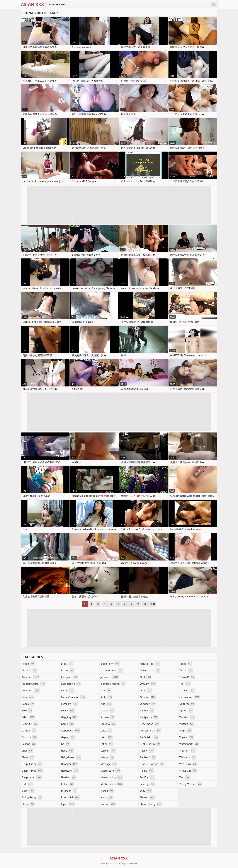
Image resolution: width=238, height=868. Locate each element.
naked (107, 791)
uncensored (190, 697)
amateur (31, 677)
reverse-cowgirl (152, 764)
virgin (185, 731)
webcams (188, 757)
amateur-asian (34, 684)
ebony (28, 804)
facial (68, 690)
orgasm (148, 684)
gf (65, 744)
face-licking (71, 684)
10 (145, 604)
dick (28, 784)
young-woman (191, 784)
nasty (107, 797)
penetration (150, 724)
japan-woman (112, 670)
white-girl (188, 771)
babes (28, 704)
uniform (187, 704)
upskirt (186, 711)
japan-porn (110, 664)
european (70, 677)
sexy (146, 791)
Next (152, 604)
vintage (186, 724)
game (67, 724)
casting (29, 744)
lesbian (108, 751)
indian (68, 784)
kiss (106, 704)
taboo (186, 664)
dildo (28, 791)
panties (147, 711)
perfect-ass (149, 737)
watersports (189, 744)
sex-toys (148, 784)
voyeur (187, 737)
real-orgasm (150, 744)
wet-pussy (188, 764)
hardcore (70, 771)
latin (107, 737)
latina (107, 744)
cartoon (29, 737)
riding (147, 771)
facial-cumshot (73, 697)
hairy (68, 751)
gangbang (71, 731)
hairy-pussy (71, 757)
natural (108, 804)
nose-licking (150, 670)
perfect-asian (150, 731)
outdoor (148, 704)
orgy (146, 690)
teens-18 (187, 677)
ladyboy (108, 724)
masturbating (112, 777)
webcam (188, 751)
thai (185, 684)
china (28, 757)
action (28, 664)
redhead (148, 757)
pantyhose (149, 717)
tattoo (186, 670)
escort (68, 670)
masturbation (112, 784)
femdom (70, 704)
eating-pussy (32, 797)
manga (107, 757)
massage (109, 764)
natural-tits (150, 664)
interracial (70, 797)
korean (107, 717)
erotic (67, 664)
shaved (147, 797)
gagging (69, 717)
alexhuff (29, 670)
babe (28, 697)
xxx (185, 777)
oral (146, 677)
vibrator (187, 717)
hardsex (69, 777)
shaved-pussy (151, 804)
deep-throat (32, 771)
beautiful (30, 724)
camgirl (29, 731)
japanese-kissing (113, 684)
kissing (107, 711)
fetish (68, 711)
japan (68, 804)
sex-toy (148, 777)
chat (27, 751)
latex (106, 731)
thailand (187, 690)
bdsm (28, 717)
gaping (68, 737)
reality (147, 751)
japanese (110, 677)
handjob (69, 764)
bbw (27, 711)
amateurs (31, 690)
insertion (69, 791)
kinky (106, 697)
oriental (148, 697)
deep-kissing (32, 764)
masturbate (110, 771)
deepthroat (32, 777)
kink (106, 690)
